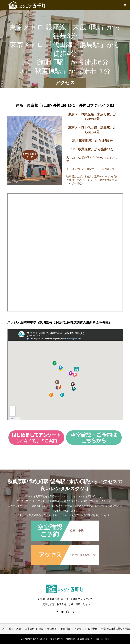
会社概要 (52, 629)
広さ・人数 (15, 629)
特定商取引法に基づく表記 (115, 629)
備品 (41, 629)
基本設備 (30, 629)
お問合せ (92, 629)
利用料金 (66, 629)
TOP (3, 629)
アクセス (79, 629)
